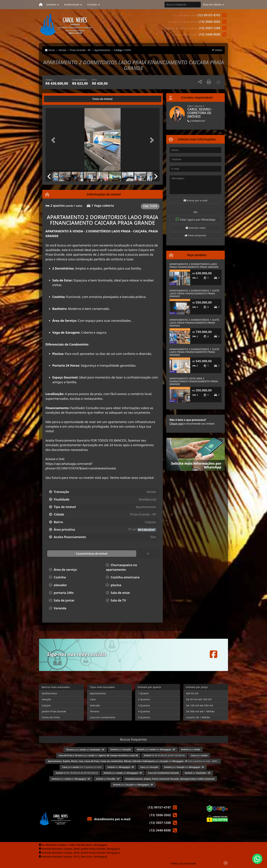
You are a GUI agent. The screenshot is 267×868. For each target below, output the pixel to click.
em (121, 767)
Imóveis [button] (51, 4)
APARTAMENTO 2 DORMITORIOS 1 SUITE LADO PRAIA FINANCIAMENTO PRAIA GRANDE (194, 293)
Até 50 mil (192, 693)
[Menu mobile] (41, 5)
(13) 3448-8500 (210, 34)
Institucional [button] (72, 4)
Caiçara (46, 705)
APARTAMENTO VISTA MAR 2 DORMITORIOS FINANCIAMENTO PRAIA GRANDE (194, 381)
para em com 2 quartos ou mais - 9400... (133, 761)
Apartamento (102, 50)
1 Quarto (143, 693)
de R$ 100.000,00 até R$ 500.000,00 (77, 773)
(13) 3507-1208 (210, 28)
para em (85, 750)
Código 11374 (122, 50)
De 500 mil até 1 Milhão (200, 711)
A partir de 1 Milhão (198, 717)
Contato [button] (92, 4)
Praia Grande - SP (80, 50)
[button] (54, 140)
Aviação (46, 699)
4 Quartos (144, 711)
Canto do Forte (51, 717)
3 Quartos (144, 705)
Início (50, 50)
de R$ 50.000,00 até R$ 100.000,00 (164, 755)
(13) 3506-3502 (210, 22)
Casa (93, 699)
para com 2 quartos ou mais (82, 767)
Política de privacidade (183, 863)
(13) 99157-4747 (209, 15)
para (121, 749)
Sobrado (95, 705)
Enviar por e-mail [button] (195, 200)
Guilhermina (49, 693)
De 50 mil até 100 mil (199, 699)
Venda (62, 50)
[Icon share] (214, 654)
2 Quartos (144, 699)
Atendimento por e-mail (109, 819)
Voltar (217, 50)
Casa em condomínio (103, 717)
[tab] (56, 99)
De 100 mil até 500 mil (200, 705)
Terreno (95, 711)
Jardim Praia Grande (54, 711)
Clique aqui (176, 424)
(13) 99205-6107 (196, 121)
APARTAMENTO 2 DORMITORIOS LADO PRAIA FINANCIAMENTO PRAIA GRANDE (194, 265)
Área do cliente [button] (212, 4)
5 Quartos (144, 717)
